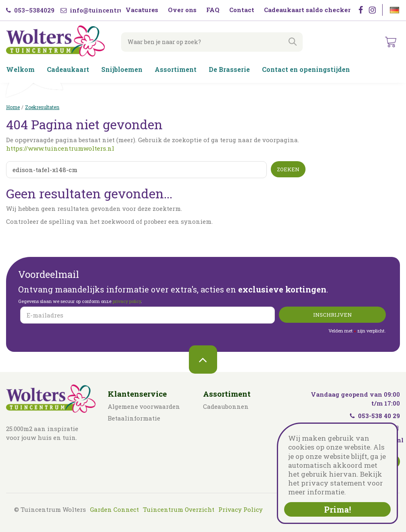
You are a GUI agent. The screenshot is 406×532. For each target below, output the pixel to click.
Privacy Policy (241, 509)
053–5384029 (30, 10)
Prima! (338, 509)
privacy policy (127, 301)
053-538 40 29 (375, 416)
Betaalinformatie (134, 418)
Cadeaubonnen (226, 406)
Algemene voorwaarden (144, 406)
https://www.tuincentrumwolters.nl (60, 148)
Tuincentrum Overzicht (179, 509)
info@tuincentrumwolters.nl (111, 10)
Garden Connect (114, 509)
